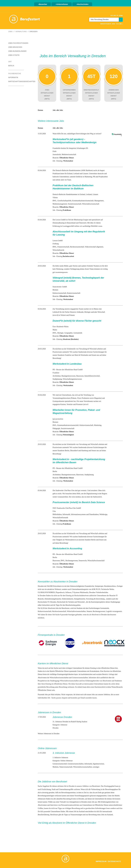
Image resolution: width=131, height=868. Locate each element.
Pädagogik (56, 428)
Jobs (10, 32)
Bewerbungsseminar (68, 793)
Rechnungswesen (72, 561)
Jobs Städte (14, 55)
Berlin (11, 66)
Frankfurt (56, 373)
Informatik (13, 77)
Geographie (68, 333)
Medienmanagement (60, 204)
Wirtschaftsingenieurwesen (72, 379)
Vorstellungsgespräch (82, 796)
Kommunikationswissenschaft (83, 201)
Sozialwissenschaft (75, 204)
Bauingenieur (66, 376)
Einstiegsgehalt (109, 786)
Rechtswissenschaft (77, 247)
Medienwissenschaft (69, 154)
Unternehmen (62, 4)
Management (99, 201)
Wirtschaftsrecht (58, 250)
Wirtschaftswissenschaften (22, 81)
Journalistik (57, 154)
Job (93, 802)
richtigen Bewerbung (72, 808)
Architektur (57, 376)
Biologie (60, 333)
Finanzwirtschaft (63, 247)
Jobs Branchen (15, 47)
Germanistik (78, 333)
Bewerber (43, 4)
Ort (10, 62)
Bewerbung (63, 687)
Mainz (55, 330)
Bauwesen (80, 376)
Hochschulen (82, 4)
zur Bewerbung (91, 815)
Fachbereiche (15, 74)
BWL (55, 201)
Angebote (46, 786)
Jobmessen (42, 799)
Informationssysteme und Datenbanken (85, 514)
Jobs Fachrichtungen (18, 43)
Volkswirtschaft (90, 247)
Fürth (54, 151)
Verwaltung (21, 32)
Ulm (54, 511)
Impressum (101, 861)
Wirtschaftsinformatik (60, 518)
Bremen (55, 290)
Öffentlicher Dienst (62, 671)
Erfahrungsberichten (108, 802)
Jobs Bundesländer (17, 51)
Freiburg (56, 244)
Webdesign (103, 514)
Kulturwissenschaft (59, 293)
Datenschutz (114, 861)
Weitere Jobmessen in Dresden (49, 734)
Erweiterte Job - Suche (111, 24)
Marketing (98, 425)
